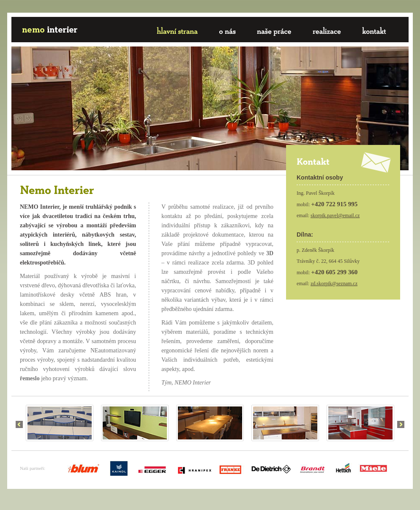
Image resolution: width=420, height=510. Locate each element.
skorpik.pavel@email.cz (335, 215)
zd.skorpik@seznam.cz (334, 284)
